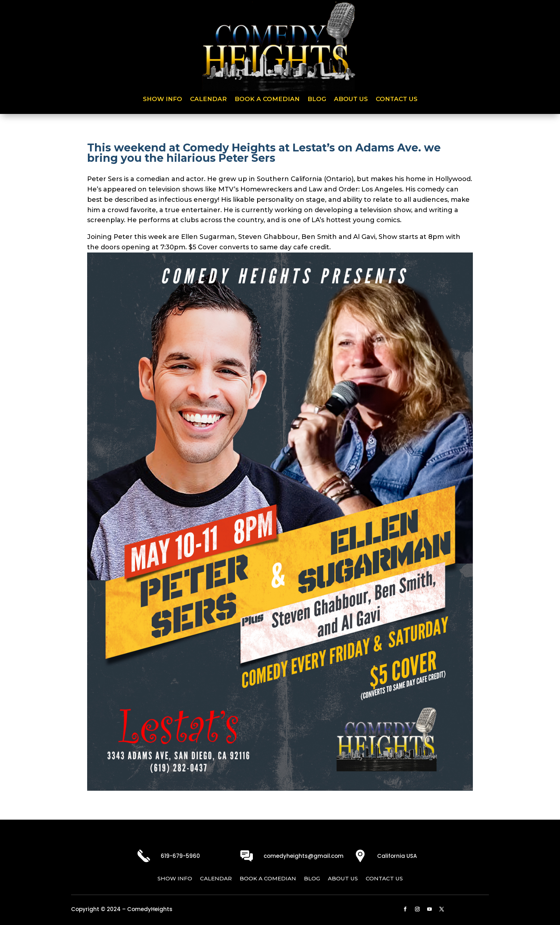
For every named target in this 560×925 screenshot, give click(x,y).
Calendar (208, 99)
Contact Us (397, 99)
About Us (351, 99)
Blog (317, 99)
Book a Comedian (267, 99)
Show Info (162, 99)
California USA (397, 856)
